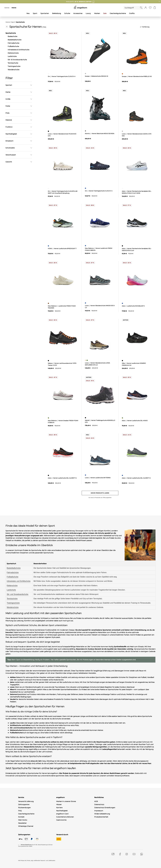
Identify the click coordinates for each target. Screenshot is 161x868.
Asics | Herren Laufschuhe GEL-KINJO (135, 421)
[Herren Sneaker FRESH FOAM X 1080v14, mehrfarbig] (49, 418)
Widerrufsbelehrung (102, 814)
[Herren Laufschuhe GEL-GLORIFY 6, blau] (123, 475)
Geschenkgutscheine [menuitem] (118, 13)
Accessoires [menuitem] (78, 13)
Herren (8, 22)
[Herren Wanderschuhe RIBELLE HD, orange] (123, 74)
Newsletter (22, 823)
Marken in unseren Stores (66, 801)
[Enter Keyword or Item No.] (132, 8)
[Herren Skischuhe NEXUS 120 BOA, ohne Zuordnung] (86, 131)
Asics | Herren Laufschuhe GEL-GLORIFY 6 (62, 478)
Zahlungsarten (24, 804)
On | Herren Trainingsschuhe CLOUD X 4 (62, 76)
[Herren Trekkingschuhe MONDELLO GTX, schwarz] (86, 418)
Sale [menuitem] (105, 13)
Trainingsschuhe (13, 603)
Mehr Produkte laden (100, 493)
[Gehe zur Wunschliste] (150, 8)
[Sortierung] (148, 27)
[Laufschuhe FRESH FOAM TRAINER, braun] (49, 303)
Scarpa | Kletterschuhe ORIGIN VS (96, 76)
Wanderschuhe (13, 607)
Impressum (99, 811)
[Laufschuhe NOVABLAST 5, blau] (123, 303)
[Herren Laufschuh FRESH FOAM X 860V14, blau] (86, 246)
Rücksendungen (24, 808)
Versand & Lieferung (26, 801)
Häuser (59, 804)
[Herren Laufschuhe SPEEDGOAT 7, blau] (49, 246)
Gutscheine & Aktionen (65, 817)
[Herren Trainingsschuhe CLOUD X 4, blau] (86, 188)
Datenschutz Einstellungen (105, 808)
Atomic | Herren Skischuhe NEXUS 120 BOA (100, 134)
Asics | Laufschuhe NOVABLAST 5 (133, 306)
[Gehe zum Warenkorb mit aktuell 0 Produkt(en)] (155, 8)
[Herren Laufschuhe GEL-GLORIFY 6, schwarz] (49, 475)
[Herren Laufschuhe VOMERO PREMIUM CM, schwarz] (123, 361)
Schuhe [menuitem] (67, 13)
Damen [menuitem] (7, 8)
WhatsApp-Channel (26, 826)
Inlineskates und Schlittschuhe (19, 581)
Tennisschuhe (12, 599)
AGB (96, 801)
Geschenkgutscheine (26, 814)
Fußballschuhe (13, 577)
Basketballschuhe (14, 568)
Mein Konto (23, 820)
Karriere (59, 808)
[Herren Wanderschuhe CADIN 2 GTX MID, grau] (123, 131)
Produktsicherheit (101, 817)
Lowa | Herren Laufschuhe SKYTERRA (98, 478)
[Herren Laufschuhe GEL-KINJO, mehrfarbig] (123, 418)
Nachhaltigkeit (62, 811)
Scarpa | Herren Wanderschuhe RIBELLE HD (137, 76)
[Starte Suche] (141, 8)
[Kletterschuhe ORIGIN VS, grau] (86, 74)
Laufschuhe (11, 590)
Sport (13, 22)
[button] (146, 8)
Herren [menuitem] (14, 8)
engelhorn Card (62, 814)
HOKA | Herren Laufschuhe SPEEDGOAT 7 (62, 248)
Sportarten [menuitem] (45, 13)
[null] (63, 51)
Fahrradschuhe (13, 572)
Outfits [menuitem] (132, 13)
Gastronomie (61, 820)
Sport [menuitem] (35, 13)
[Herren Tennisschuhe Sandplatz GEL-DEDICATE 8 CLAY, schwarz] (123, 246)
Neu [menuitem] (28, 13)
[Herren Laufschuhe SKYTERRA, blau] (86, 475)
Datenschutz (99, 804)
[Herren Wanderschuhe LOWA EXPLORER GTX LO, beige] (86, 360)
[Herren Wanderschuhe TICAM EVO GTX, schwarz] (49, 131)
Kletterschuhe (12, 586)
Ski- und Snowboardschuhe (18, 594)
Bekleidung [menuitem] (57, 13)
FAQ (20, 811)
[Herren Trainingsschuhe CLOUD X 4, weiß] (49, 74)
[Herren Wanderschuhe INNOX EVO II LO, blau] (86, 303)
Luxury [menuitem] (88, 13)
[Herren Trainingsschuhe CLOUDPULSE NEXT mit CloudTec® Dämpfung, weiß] (49, 189)
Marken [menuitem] (97, 13)
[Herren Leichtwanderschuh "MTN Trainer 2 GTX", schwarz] (49, 361)
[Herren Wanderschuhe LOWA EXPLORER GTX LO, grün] (87, 360)
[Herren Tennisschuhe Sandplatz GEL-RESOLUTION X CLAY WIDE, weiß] (123, 189)
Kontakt (21, 817)
